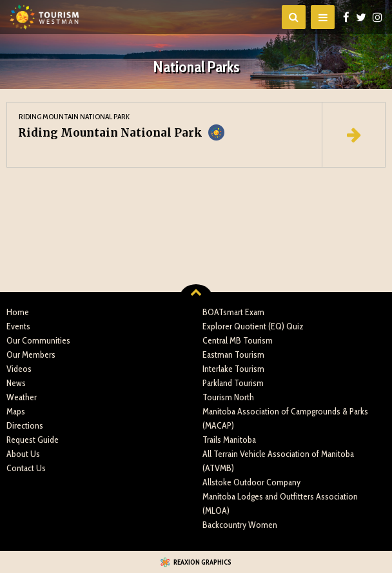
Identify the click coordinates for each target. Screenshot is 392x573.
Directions (25, 425)
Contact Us (26, 468)
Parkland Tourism (233, 383)
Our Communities (38, 340)
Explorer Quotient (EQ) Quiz (253, 326)
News (16, 383)
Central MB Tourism (238, 340)
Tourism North (228, 397)
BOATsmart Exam (233, 312)
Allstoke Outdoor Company (251, 482)
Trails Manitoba (229, 440)
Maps (16, 411)
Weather (22, 397)
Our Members (31, 354)
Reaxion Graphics (202, 562)
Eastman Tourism (233, 354)
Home (18, 312)
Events (18, 326)
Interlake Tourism (233, 369)
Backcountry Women (240, 525)
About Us (23, 454)
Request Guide (33, 440)
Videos (19, 369)
